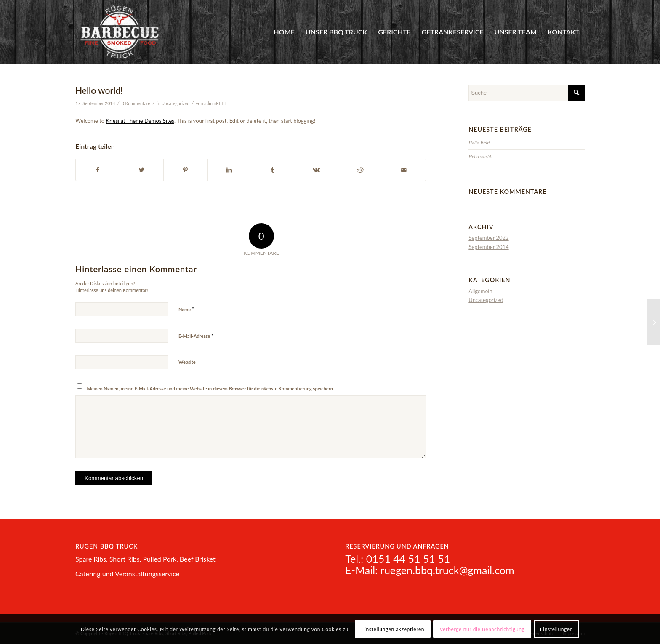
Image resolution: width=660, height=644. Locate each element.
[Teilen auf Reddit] (360, 170)
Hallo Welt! (479, 143)
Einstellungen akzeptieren (393, 629)
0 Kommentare (136, 103)
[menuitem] (284, 32)
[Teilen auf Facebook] (98, 170)
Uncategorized (175, 103)
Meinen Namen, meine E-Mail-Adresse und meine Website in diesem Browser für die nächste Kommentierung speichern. (211, 388)
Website (187, 362)
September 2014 (488, 247)
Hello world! (480, 156)
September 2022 (488, 238)
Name (186, 309)
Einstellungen (556, 629)
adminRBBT (216, 103)
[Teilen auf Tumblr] (273, 170)
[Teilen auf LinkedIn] (229, 170)
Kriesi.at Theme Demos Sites (140, 121)
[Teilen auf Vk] (317, 170)
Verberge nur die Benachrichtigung (482, 629)
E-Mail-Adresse (196, 336)
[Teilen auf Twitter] (142, 170)
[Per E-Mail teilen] (404, 170)
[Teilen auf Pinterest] (185, 170)
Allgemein (480, 291)
